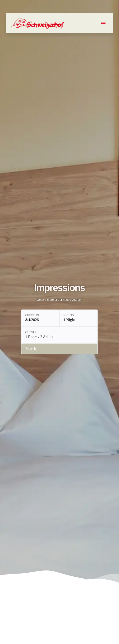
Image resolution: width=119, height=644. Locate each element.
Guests (30, 332)
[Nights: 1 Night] (78, 318)
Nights (69, 315)
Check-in (32, 315)
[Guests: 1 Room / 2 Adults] (59, 335)
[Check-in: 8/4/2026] (40, 318)
